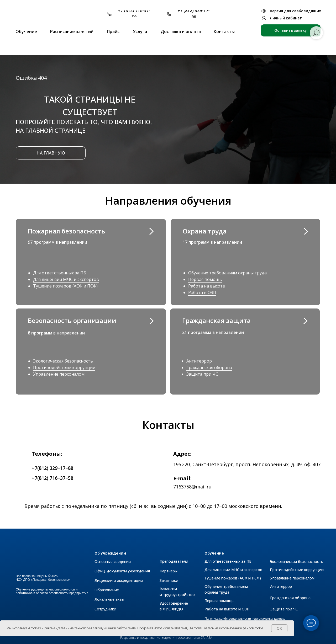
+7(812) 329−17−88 (52, 468)
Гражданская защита (216, 320)
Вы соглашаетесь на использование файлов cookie (226, 628)
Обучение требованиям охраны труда (227, 273)
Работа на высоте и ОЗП (227, 609)
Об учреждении (110, 553)
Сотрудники (105, 609)
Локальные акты (109, 599)
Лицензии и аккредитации (119, 580)
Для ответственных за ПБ (60, 273)
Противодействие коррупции (64, 368)
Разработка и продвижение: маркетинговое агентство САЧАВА (166, 638)
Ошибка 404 (31, 78)
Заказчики (169, 580)
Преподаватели (174, 561)
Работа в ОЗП (202, 292)
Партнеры (169, 571)
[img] (305, 321)
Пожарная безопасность (67, 231)
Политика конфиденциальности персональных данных (245, 619)
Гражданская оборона (209, 368)
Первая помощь (205, 279)
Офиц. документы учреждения (122, 571)
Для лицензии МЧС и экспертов (66, 279)
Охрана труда (205, 231)
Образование (107, 590)
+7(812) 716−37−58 (52, 478)
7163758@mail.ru (192, 487)
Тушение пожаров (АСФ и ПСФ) (65, 286)
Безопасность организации (72, 320)
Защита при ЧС (202, 374)
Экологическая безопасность (63, 361)
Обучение (214, 553)
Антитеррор (199, 361)
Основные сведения (113, 561)
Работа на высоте (207, 286)
